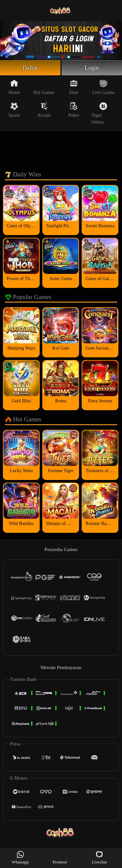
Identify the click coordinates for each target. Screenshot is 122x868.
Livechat (99, 857)
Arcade (44, 110)
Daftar (30, 68)
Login (92, 68)
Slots (74, 87)
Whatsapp (20, 857)
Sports (14, 110)
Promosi (60, 857)
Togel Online (99, 113)
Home (14, 87)
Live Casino (103, 87)
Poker (74, 110)
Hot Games (44, 87)
